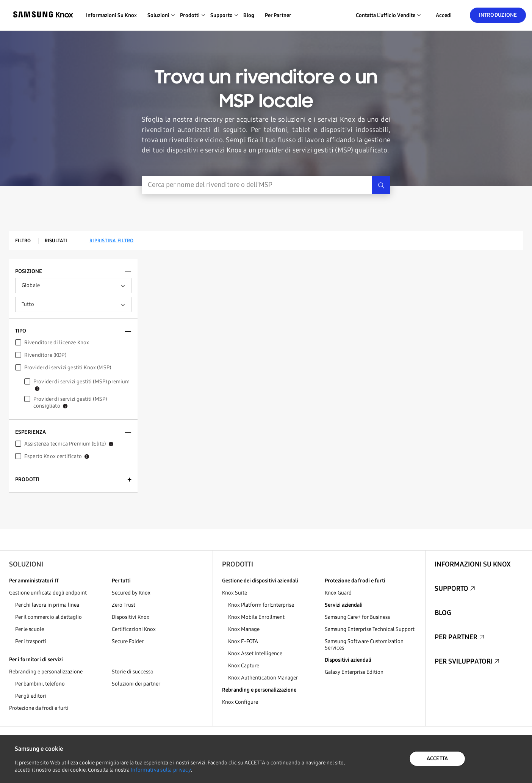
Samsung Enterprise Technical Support (370, 629)
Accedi (444, 15)
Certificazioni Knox (134, 629)
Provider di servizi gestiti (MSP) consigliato (70, 402)
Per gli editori (31, 696)
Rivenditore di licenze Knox (57, 343)
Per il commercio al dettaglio (49, 617)
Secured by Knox (131, 593)
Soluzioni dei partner (136, 684)
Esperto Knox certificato (57, 456)
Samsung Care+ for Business (357, 617)
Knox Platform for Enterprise (261, 605)
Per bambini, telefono (40, 684)
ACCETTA (437, 759)
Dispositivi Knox (131, 617)
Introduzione (498, 15)
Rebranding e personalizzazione (46, 672)
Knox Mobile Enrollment (256, 617)
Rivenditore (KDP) (45, 355)
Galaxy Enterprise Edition (354, 672)
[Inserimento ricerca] (257, 185)
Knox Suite (235, 593)
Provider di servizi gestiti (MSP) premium (82, 385)
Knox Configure (240, 702)
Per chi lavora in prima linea (47, 605)
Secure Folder (128, 641)
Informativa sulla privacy (161, 770)
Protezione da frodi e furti (39, 708)
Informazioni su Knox (111, 15)
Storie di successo (133, 672)
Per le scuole (30, 629)
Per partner (278, 15)
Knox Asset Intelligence (255, 654)
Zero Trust (124, 605)
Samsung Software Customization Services (364, 645)
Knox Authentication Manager (263, 678)
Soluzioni (26, 564)
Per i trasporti (31, 641)
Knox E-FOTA (243, 641)
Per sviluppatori (464, 661)
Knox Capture (244, 666)
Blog (249, 15)
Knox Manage (244, 629)
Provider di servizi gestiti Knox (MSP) (68, 368)
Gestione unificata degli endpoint (48, 593)
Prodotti (238, 564)
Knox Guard (338, 593)
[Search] (381, 185)
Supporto (451, 588)
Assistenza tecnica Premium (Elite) (69, 444)
